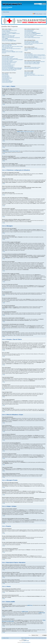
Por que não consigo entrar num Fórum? (9, 63)
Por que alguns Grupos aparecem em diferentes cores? (34, 35)
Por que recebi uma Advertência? (8, 66)
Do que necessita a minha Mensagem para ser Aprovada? (12, 69)
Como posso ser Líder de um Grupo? (31, 34)
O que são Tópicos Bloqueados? (7, 81)
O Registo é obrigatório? (6, 31)
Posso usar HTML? (5, 75)
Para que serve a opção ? (9, 41)
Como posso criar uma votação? (7, 61)
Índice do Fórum (6, 12)
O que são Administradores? (29, 30)
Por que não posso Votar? (6, 64)
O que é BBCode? (5, 74)
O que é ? (5, 39)
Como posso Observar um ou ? (32, 63)
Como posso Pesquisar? (28, 54)
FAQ (37, 14)
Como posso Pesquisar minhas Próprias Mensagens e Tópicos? (35, 58)
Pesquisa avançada (43, 5)
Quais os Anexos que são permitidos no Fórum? (32, 67)
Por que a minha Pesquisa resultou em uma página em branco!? (35, 56)
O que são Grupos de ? (30, 32)
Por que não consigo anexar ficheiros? (8, 65)
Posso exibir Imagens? (6, 77)
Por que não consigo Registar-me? (8, 40)
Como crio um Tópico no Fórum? (8, 58)
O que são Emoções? (6, 76)
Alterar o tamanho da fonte (45, 12)
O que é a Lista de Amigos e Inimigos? (31, 48)
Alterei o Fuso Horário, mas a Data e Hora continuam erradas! (12, 46)
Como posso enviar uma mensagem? (8, 56)
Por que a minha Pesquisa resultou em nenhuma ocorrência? (35, 55)
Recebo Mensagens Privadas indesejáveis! (32, 42)
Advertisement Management (26, 642)
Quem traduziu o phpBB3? (29, 73)
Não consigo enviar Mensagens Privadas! (31, 41)
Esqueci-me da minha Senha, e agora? (9, 35)
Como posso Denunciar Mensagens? (8, 67)
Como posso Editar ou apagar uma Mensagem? (10, 59)
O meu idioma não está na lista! (7, 48)
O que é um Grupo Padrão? (29, 37)
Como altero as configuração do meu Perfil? (9, 44)
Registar (41, 14)
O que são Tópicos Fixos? (6, 80)
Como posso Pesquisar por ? (31, 57)
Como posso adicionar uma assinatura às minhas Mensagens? (12, 60)
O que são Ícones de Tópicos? (7, 82)
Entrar (45, 14)
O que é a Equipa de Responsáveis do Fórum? (32, 38)
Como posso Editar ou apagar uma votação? (9, 62)
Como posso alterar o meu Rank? (8, 51)
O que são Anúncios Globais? (7, 78)
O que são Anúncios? (6, 79)
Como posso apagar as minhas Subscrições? (32, 64)
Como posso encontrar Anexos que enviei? (32, 68)
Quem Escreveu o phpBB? (29, 72)
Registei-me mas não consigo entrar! (8, 37)
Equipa (23, 638)
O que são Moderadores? (29, 31)
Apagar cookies (27, 638)
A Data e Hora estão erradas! (7, 45)
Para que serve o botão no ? (12, 68)
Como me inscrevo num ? (33, 33)
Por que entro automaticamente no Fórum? (9, 32)
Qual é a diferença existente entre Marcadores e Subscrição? (35, 62)
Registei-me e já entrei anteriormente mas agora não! (11, 38)
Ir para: (30, 635)
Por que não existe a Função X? (30, 74)
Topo (4, 96)
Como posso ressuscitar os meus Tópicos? (9, 70)
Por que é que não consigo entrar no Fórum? (10, 30)
